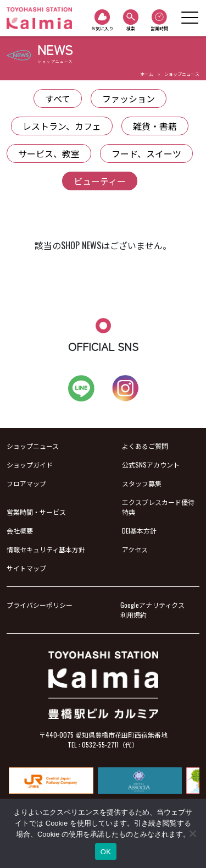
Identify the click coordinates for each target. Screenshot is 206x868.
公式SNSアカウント (151, 465)
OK (106, 852)
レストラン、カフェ (62, 126)
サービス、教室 (49, 153)
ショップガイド (30, 465)
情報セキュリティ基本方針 (46, 549)
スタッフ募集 (142, 483)
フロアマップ (26, 483)
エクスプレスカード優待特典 (158, 507)
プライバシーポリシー (40, 605)
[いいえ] (192, 833)
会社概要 (20, 531)
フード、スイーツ (146, 153)
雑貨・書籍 (155, 126)
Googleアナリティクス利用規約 (152, 610)
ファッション (129, 98)
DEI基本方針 (139, 531)
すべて (58, 98)
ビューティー (100, 181)
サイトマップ (26, 568)
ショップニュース (182, 74)
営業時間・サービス (36, 512)
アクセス (135, 549)
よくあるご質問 (145, 446)
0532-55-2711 (100, 745)
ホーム (147, 74)
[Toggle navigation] (190, 18)
